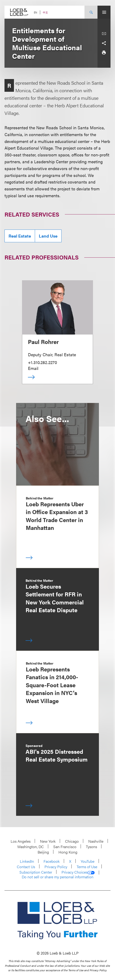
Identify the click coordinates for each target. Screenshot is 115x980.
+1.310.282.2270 (42, 362)
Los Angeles (21, 841)
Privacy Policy (56, 867)
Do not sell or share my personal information (58, 877)
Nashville (96, 841)
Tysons (91, 847)
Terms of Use (87, 867)
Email (33, 368)
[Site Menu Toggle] (104, 12)
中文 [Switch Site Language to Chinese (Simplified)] (45, 12)
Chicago (72, 841)
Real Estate (20, 236)
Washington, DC (31, 847)
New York (48, 841)
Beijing (43, 852)
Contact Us (26, 867)
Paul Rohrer (43, 342)
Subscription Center (36, 872)
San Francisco (65, 847)
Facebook (52, 861)
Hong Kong (68, 852)
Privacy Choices (78, 872)
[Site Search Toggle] (91, 12)
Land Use (48, 236)
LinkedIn (27, 861)
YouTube (88, 861)
